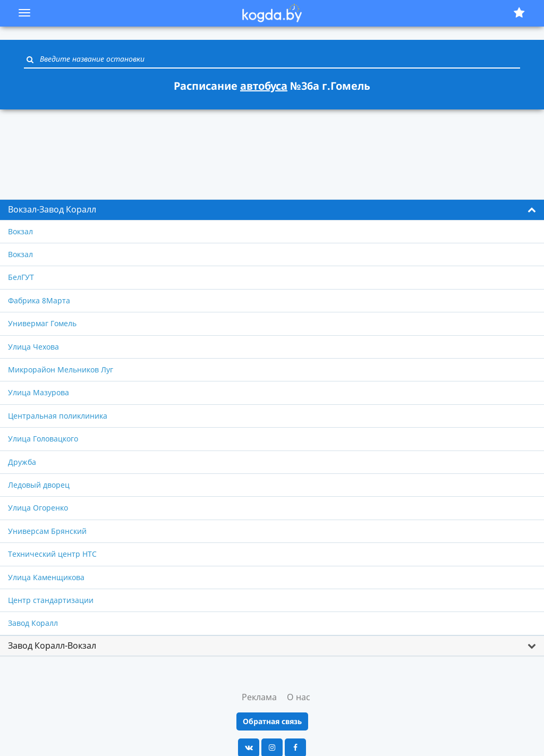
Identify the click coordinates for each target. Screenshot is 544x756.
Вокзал (20, 231)
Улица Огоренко (38, 508)
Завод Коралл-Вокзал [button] (52, 645)
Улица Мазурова (39, 392)
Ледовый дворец (39, 485)
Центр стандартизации (51, 600)
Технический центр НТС (52, 554)
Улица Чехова (33, 347)
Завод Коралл (33, 623)
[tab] (272, 210)
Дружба (22, 462)
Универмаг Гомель (42, 323)
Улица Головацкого (43, 439)
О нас (299, 697)
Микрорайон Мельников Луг (61, 369)
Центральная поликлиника (58, 416)
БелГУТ (21, 277)
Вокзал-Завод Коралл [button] (52, 209)
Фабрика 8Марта (39, 300)
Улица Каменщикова (46, 577)
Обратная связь (272, 721)
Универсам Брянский (47, 531)
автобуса (264, 86)
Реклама (259, 697)
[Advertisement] (272, 148)
